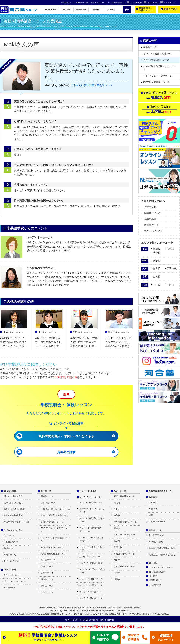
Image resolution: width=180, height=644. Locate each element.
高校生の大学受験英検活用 (162, 554)
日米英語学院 (89, 620)
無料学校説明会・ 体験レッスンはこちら (66, 436)
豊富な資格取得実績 (13, 515)
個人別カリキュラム (13, 496)
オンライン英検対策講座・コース (91, 529)
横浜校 (157, 261)
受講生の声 (65, 26)
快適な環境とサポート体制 (16, 522)
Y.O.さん (83, 332)
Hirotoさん (119, 332)
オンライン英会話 (88, 491)
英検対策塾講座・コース (46, 26)
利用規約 (153, 576)
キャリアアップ (156, 535)
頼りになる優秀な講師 (14, 509)
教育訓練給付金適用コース (53, 554)
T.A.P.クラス (10, 588)
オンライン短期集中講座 (91, 563)
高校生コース (47, 579)
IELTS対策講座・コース (52, 547)
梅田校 (157, 268)
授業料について (153, 213)
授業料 (96, 10)
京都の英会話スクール (124, 554)
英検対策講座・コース (52, 522)
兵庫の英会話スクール (124, 567)
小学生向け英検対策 (83, 85)
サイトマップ (168, 2)
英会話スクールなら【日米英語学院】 (16, 26)
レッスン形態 (10, 570)
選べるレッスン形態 (13, 503)
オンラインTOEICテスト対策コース (92, 539)
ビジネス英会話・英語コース (158, 54)
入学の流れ (150, 207)
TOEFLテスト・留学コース (158, 76)
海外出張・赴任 (156, 542)
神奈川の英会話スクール (125, 522)
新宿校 (157, 249)
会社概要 (153, 502)
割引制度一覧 (151, 225)
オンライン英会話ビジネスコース (92, 520)
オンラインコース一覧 (90, 497)
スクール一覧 (81, 10)
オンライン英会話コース (91, 502)
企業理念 (153, 509)
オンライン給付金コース (91, 598)
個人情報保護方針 (157, 572)
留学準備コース (48, 503)
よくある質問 (134, 2)
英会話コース (105, 85)
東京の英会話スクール (124, 496)
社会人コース (47, 567)
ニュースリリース (157, 522)
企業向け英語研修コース (160, 491)
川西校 (170, 285)
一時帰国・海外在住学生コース (55, 509)
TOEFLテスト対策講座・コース (55, 539)
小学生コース (47, 592)
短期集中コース (48, 560)
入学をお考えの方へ (153, 201)
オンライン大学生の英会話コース (92, 571)
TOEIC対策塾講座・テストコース (160, 68)
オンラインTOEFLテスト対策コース (92, 549)
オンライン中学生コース (91, 585)
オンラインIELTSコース (91, 557)
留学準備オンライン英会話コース (92, 511)
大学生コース (47, 573)
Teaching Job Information (160, 567)
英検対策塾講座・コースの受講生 (88, 26)
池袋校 (157, 253)
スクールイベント (154, 231)
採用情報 (153, 563)
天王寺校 (172, 268)
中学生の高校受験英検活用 (162, 548)
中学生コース (47, 586)
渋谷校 (170, 249)
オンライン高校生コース (91, 579)
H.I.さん (47, 332)
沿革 (151, 515)
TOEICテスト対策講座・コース (55, 530)
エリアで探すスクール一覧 (157, 243)
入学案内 (111, 10)
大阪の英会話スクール (124, 534)
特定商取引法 (155, 580)
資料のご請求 (66, 452)
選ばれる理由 (51, 10)
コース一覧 (66, 10)
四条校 (157, 277)
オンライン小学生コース (91, 592)
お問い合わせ (151, 2)
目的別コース (155, 530)
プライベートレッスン (14, 581)
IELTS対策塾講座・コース (156, 82)
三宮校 (157, 285)
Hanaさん (13, 332)
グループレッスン (12, 575)
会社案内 (153, 497)
